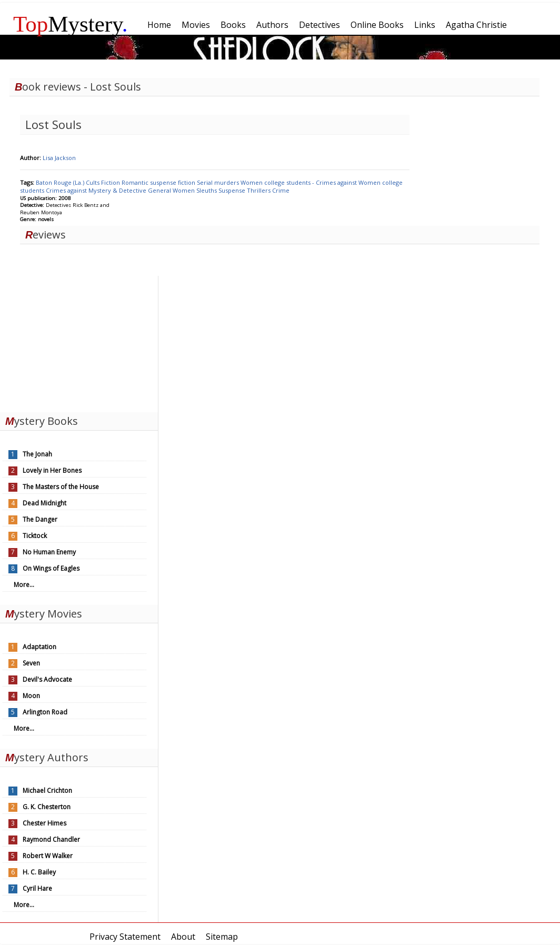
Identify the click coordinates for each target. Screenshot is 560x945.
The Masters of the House (61, 487)
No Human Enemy (49, 552)
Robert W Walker (48, 856)
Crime (281, 190)
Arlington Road (45, 712)
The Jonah (37, 454)
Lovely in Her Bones (52, 470)
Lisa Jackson (59, 158)
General (160, 190)
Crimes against (67, 190)
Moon (31, 696)
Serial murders (219, 182)
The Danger (40, 519)
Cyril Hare (37, 888)
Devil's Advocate (47, 679)
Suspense (233, 190)
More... (24, 585)
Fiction (111, 182)
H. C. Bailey (39, 872)
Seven (31, 663)
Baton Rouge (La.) (61, 182)
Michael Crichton (47, 790)
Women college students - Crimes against (299, 182)
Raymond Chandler (51, 839)
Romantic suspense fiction (159, 182)
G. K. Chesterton (47, 807)
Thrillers (259, 190)
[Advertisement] (79, 342)
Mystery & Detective (118, 190)
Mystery (71, 24)
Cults (93, 182)
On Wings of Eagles (51, 568)
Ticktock (35, 536)
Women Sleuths (196, 190)
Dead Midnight (44, 503)
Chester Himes (44, 823)
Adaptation (39, 647)
